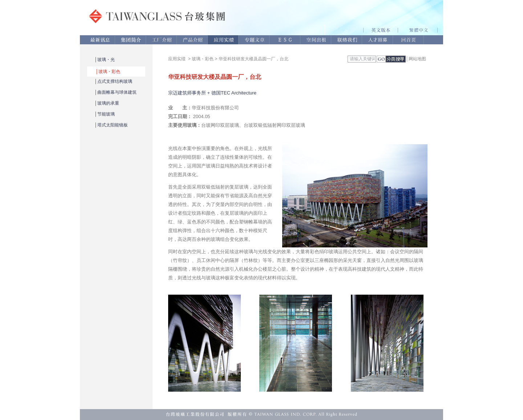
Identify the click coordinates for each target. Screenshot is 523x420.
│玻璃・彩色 (108, 72)
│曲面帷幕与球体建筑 (115, 92)
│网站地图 (416, 59)
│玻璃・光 (105, 60)
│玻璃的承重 (107, 103)
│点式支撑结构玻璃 (113, 81)
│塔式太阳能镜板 (111, 125)
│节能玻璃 (105, 114)
